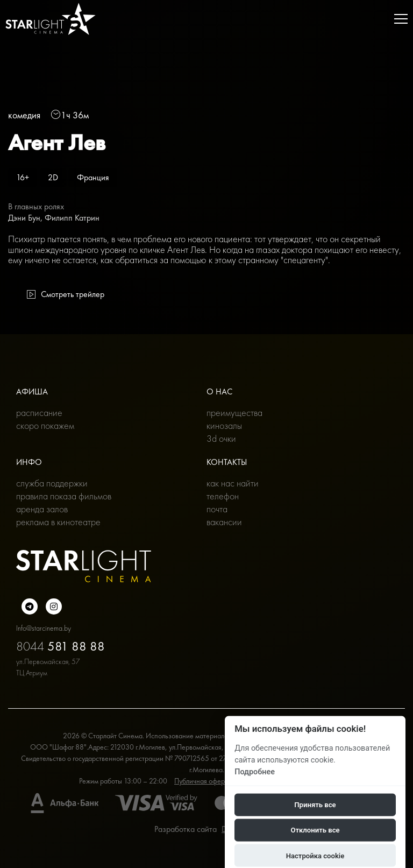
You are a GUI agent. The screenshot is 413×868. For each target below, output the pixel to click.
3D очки (221, 438)
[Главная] (51, 19)
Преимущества (234, 412)
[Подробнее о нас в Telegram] (30, 606)
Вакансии (224, 522)
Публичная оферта (203, 781)
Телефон (223, 496)
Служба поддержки (52, 483)
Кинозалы (224, 425)
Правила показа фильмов (64, 496)
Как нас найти (233, 483)
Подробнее (255, 771)
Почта (217, 509)
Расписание (39, 412)
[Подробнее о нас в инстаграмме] (54, 606)
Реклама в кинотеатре (58, 522)
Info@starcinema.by (44, 628)
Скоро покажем (45, 425)
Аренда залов (42, 509)
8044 (60, 646)
